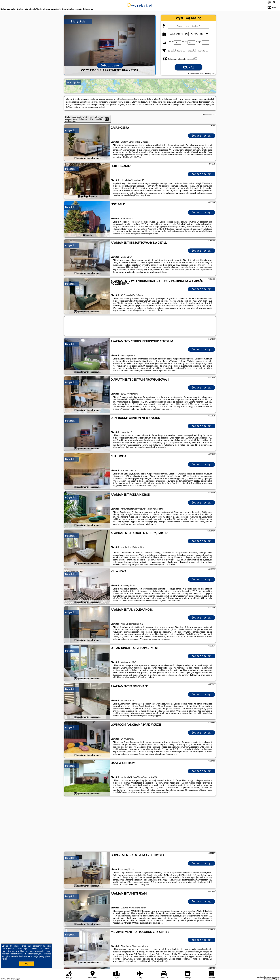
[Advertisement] (140, 824)
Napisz (277, 979)
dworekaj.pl (140, 5)
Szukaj (188, 67)
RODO (5, 959)
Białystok (70, 130)
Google (47, 946)
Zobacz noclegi (202, 136)
